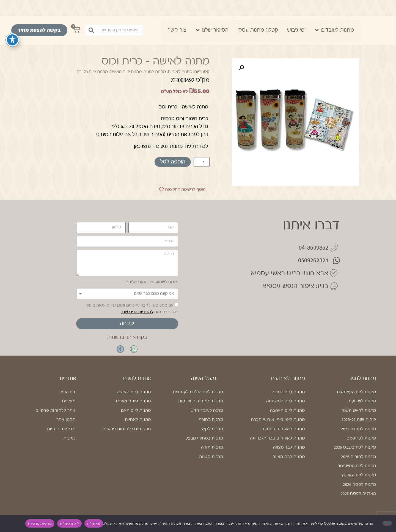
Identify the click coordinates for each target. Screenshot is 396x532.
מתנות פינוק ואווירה (133, 404)
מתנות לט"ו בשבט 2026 (355, 451)
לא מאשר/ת (69, 523)
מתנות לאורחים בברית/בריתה (277, 442)
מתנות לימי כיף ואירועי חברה (278, 423)
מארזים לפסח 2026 (358, 497)
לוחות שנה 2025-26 (359, 423)
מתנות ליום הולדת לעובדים (198, 395)
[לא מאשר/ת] (387, 523)
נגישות (69, 442)
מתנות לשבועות (362, 404)
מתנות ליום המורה (92, 72)
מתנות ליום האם (136, 414)
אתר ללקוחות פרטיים (55, 414)
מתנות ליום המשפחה (357, 469)
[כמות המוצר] (202, 162)
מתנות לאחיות (180, 72)
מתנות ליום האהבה (288, 414)
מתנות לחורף (211, 423)
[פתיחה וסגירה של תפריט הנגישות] (12, 39)
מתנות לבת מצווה (289, 460)
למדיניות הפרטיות (137, 312)
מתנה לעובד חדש (207, 414)
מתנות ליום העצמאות (357, 395)
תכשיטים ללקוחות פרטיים (127, 432)
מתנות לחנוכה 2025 (359, 432)
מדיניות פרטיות (61, 432)
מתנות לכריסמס (361, 442)
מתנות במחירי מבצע (204, 442)
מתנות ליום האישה (126, 72)
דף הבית (68, 395)
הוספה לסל (173, 162)
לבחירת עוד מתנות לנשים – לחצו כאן (171, 146)
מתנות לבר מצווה (289, 451)
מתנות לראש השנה (359, 414)
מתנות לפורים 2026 (359, 460)
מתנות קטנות (211, 460)
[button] (241, 68)
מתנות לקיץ (212, 432)
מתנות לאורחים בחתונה (283, 432)
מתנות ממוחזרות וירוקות (201, 404)
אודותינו (68, 382)
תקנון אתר (66, 423)
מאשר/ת (94, 523)
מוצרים (69, 404)
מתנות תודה (212, 451)
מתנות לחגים (155, 72)
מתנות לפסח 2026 (360, 488)
